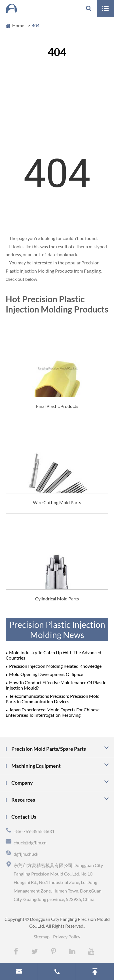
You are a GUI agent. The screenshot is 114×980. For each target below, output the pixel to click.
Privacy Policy (67, 937)
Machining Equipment (36, 766)
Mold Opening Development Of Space (46, 674)
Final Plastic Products (57, 406)
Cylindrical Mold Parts (57, 599)
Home (18, 25)
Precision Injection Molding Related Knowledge (55, 666)
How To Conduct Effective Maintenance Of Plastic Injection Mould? (56, 685)
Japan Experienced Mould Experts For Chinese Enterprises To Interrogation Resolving (53, 712)
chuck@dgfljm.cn (30, 844)
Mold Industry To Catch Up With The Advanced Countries (53, 655)
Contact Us (24, 817)
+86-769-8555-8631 (34, 832)
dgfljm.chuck (26, 855)
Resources (23, 800)
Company (22, 783)
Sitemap (42, 937)
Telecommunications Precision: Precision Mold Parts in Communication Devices (53, 699)
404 (36, 25)
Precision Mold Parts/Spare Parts (49, 749)
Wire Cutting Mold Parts (57, 502)
